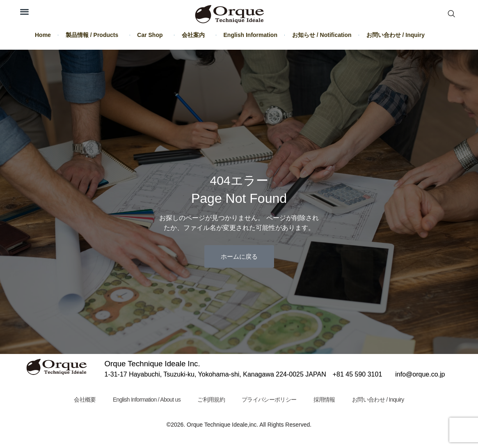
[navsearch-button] (451, 14)
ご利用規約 (211, 400)
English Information (250, 35)
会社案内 (195, 35)
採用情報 (325, 400)
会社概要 (84, 400)
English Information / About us (146, 400)
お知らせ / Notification (322, 35)
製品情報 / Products (94, 35)
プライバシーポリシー (269, 400)
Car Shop (152, 35)
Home (43, 35)
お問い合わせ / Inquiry (396, 35)
